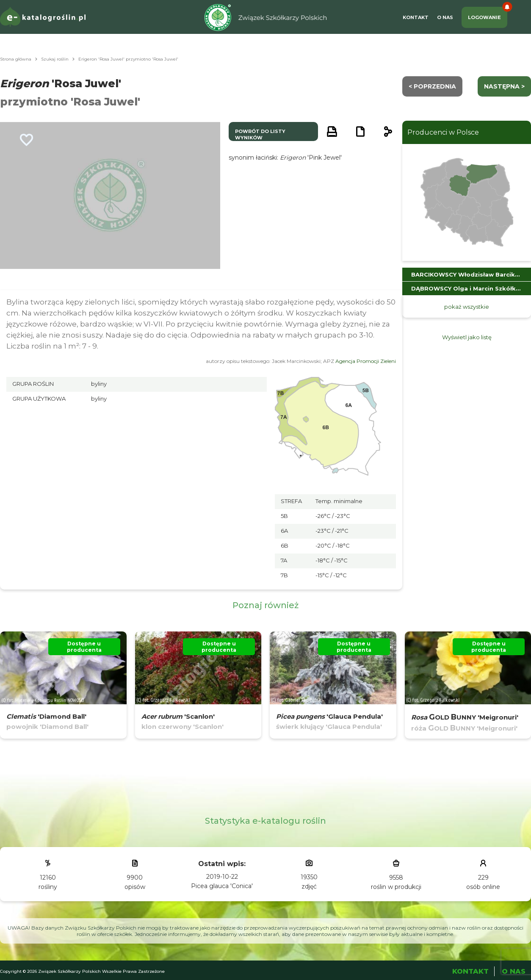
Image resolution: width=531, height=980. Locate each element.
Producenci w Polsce (443, 132)
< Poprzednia (432, 86)
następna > (504, 86)
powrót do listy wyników (260, 134)
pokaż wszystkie (467, 307)
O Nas (445, 17)
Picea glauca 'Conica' (222, 886)
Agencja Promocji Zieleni (366, 361)
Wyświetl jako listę (467, 337)
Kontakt (416, 17)
